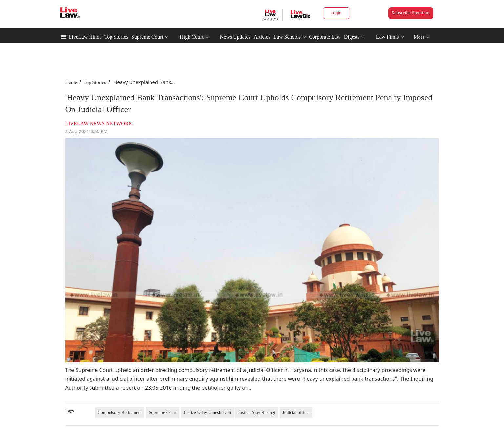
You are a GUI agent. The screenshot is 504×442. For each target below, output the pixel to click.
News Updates (235, 37)
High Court (192, 37)
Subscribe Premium (411, 13)
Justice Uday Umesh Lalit (207, 413)
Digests (352, 37)
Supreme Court (147, 37)
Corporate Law (325, 37)
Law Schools (290, 37)
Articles (262, 37)
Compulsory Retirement (120, 413)
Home (71, 82)
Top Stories (116, 37)
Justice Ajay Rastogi (257, 413)
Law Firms (390, 37)
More (422, 37)
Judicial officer (296, 413)
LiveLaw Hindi (85, 37)
